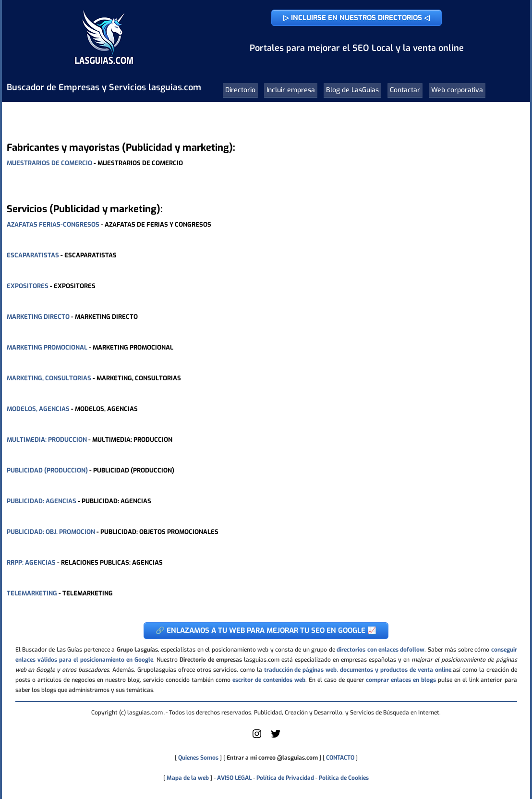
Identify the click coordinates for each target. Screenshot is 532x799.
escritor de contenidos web (269, 680)
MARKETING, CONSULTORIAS (49, 378)
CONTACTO (340, 758)
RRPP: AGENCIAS (31, 563)
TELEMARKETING (32, 593)
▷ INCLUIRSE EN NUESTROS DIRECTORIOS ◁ (357, 18)
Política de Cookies (344, 778)
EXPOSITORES (28, 286)
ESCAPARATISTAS (33, 255)
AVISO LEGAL (234, 778)
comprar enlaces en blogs (401, 680)
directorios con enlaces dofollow (381, 650)
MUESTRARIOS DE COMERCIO (49, 163)
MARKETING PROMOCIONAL (47, 347)
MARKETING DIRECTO (38, 317)
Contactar (405, 90)
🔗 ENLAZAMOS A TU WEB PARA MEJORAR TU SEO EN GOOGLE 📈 (266, 630)
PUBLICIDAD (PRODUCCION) (47, 470)
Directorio (240, 90)
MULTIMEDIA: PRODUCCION (47, 440)
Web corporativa (457, 90)
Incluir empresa (291, 90)
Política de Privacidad (285, 778)
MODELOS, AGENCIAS (38, 409)
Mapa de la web (187, 778)
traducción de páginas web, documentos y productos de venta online (358, 670)
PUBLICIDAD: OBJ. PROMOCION (51, 532)
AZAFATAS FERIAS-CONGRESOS (53, 224)
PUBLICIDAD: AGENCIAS (42, 501)
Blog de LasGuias (352, 90)
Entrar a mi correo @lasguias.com (272, 758)
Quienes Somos (198, 758)
